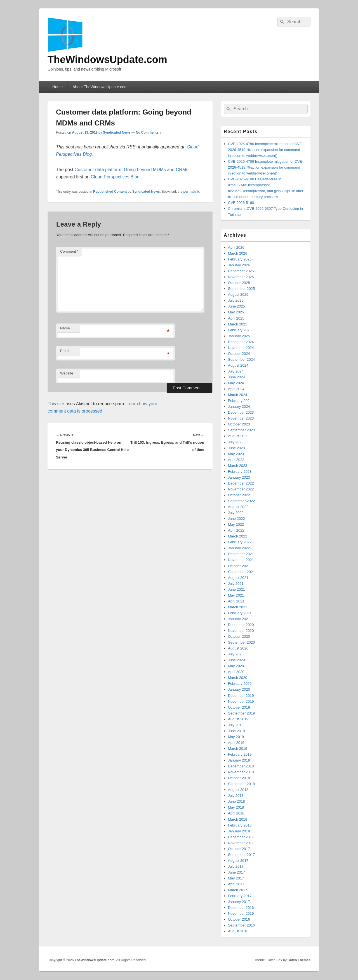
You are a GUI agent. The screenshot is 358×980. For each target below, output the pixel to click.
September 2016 (241, 925)
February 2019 (240, 754)
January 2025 (239, 336)
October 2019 (239, 707)
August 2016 (238, 931)
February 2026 (240, 259)
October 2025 (239, 283)
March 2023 (238, 466)
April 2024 (236, 389)
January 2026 (239, 265)
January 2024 (239, 407)
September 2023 (241, 430)
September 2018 (241, 784)
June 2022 (236, 519)
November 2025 (241, 277)
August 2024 (238, 365)
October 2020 (239, 636)
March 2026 (238, 253)
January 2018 (239, 831)
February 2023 (240, 472)
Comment (69, 251)
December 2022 (241, 483)
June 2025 (236, 306)
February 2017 (240, 896)
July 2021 (236, 584)
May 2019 (236, 737)
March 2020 (238, 678)
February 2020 (240, 684)
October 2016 (239, 919)
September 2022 (241, 501)
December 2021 (241, 554)
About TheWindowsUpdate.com (100, 87)
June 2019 (236, 731)
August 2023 (238, 436)
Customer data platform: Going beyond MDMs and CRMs (131, 170)
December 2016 (241, 908)
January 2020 (239, 689)
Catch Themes (299, 960)
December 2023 (241, 412)
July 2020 (236, 654)
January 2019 (239, 760)
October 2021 (239, 566)
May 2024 (236, 383)
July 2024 (236, 371)
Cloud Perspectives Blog (115, 177)
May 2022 (236, 524)
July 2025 (236, 300)
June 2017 (236, 872)
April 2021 (236, 601)
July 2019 (236, 725)
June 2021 (236, 589)
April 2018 (236, 813)
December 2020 (241, 625)
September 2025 (241, 289)
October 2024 (239, 354)
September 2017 (241, 855)
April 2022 (236, 530)
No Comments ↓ (149, 132)
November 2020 (241, 631)
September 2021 (241, 572)
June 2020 (236, 660)
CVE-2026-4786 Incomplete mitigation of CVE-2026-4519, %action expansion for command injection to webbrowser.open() (266, 150)
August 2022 (238, 507)
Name (65, 328)
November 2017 (241, 843)
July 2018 (236, 796)
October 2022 (239, 495)
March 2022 (238, 536)
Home (57, 87)
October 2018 (239, 778)
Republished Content (110, 192)
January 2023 (239, 477)
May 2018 (236, 807)
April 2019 (236, 743)
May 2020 (236, 666)
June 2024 (236, 377)
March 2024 (238, 395)
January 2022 (239, 548)
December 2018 (241, 766)
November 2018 (241, 772)
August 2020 (238, 648)
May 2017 (236, 878)
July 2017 (236, 866)
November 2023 (241, 418)
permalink (191, 192)
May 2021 (236, 595)
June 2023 (236, 448)
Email (65, 351)
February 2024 (240, 401)
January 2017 (239, 902)
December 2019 (241, 696)
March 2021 (238, 607)
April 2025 (236, 318)
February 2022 (240, 542)
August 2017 (238, 861)
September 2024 (241, 359)
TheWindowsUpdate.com (107, 60)
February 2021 (240, 613)
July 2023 (236, 442)
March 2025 (238, 324)
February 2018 (240, 825)
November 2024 (241, 348)
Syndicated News (117, 132)
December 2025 (241, 271)
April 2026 (236, 247)
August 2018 (238, 790)
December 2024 (241, 342)
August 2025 (238, 295)
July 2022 (236, 513)
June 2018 (236, 801)
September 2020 (241, 642)
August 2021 (238, 578)
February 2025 (240, 330)
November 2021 (241, 560)
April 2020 (236, 672)
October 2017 (239, 849)
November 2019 (241, 701)
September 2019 (241, 713)
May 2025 (236, 312)
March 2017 (238, 890)
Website (67, 373)
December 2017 (241, 837)
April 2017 (236, 884)
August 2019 (238, 719)
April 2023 (236, 460)
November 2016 (241, 913)
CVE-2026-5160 (241, 203)
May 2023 (236, 454)
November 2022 (241, 489)
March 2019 (238, 749)
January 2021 (239, 619)
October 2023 (239, 424)
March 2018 (238, 819)
